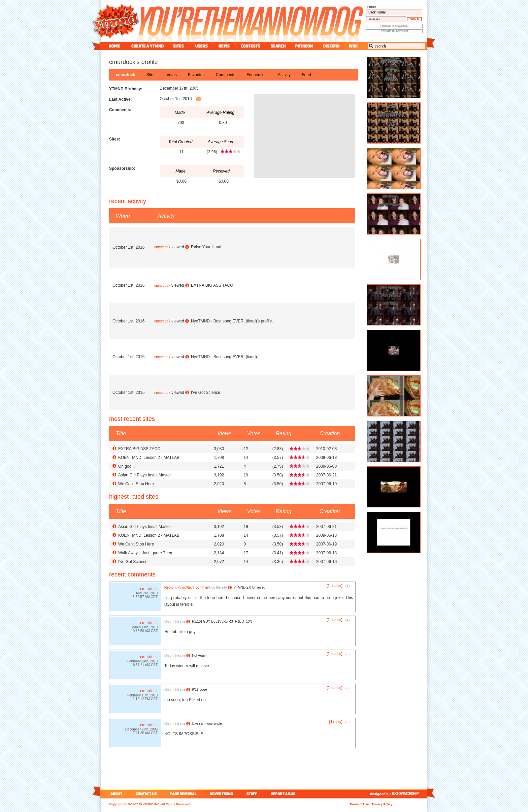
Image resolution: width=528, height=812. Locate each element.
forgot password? (394, 26)
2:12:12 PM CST (145, 700)
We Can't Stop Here (136, 484)
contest (251, 46)
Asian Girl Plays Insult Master (145, 475)
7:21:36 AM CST (145, 734)
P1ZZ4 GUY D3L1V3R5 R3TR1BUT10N (222, 621)
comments (226, 75)
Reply (169, 587)
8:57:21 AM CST (145, 666)
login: (372, 7)
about (115, 794)
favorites (196, 75)
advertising (221, 794)
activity (284, 75)
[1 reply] (336, 722)
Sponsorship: (122, 168)
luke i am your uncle (207, 724)
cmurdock (125, 75)
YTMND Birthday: (126, 89)
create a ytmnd (147, 46)
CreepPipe (185, 587)
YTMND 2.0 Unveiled (250, 587)
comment (203, 587)
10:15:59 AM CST (144, 632)
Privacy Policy (382, 804)
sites (178, 46)
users (202, 46)
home (114, 46)
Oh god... (126, 466)
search (278, 46)
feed (306, 75)
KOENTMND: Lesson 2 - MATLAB (149, 458)
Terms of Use (359, 804)
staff (253, 794)
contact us (146, 794)
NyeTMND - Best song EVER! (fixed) (224, 321)
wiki (353, 46)
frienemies (256, 75)
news (224, 46)
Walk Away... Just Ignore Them (146, 553)
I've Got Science (206, 393)
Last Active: (121, 99)
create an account (394, 31)
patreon (304, 46)
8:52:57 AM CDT (145, 598)
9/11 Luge (200, 690)
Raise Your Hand (206, 247)
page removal (183, 794)
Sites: (115, 139)
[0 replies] (335, 586)
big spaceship (409, 794)
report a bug (285, 794)
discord (331, 46)
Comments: (120, 110)
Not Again (199, 655)
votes (172, 75)
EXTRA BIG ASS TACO (212, 285)
